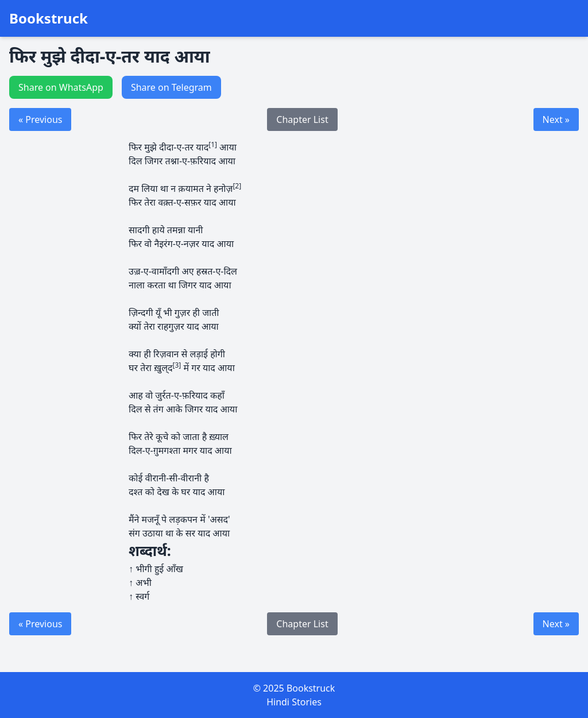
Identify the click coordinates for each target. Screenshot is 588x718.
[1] (213, 144)
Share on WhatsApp (61, 87)
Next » (556, 119)
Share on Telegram (171, 87)
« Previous (40, 119)
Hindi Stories (294, 702)
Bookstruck (49, 18)
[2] (237, 186)
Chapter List (302, 119)
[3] (177, 365)
